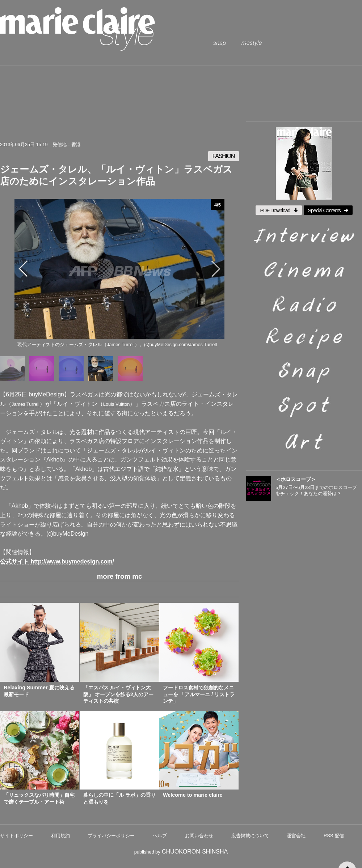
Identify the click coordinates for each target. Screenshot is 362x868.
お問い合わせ (199, 836)
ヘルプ (160, 836)
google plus (169, 126)
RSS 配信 (334, 836)
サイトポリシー (16, 836)
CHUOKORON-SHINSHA (195, 852)
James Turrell (26, 404)
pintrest (145, 126)
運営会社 (296, 836)
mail (121, 126)
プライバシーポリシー (111, 836)
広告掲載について (250, 836)
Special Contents (328, 210)
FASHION (224, 156)
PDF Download (279, 210)
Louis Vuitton (117, 404)
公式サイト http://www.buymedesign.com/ (57, 561)
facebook (97, 126)
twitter (74, 126)
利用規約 (60, 836)
